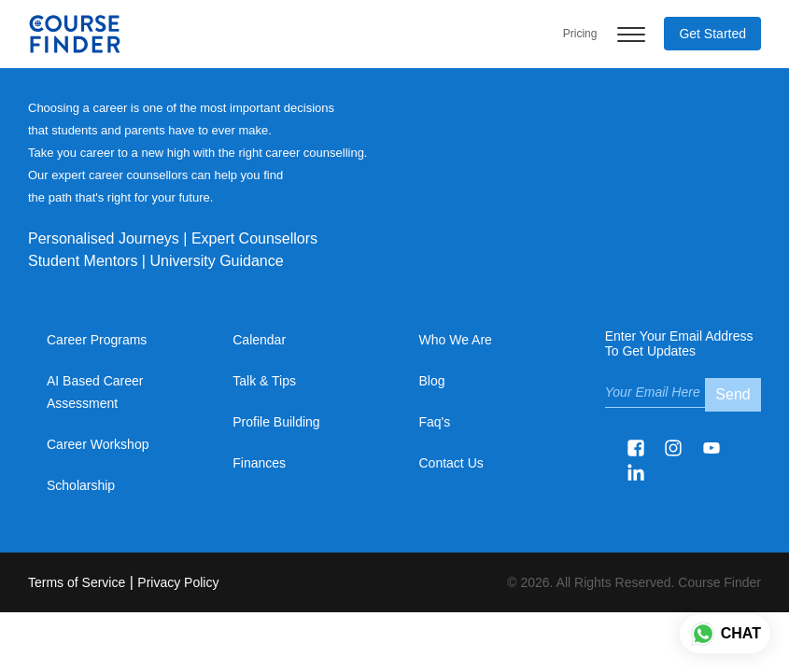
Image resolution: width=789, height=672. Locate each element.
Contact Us (451, 463)
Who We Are (456, 340)
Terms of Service (77, 582)
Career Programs (97, 340)
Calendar (259, 340)
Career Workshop (98, 444)
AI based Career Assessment (95, 392)
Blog (432, 381)
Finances (259, 463)
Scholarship (81, 485)
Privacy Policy (178, 582)
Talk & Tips (264, 381)
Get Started (712, 34)
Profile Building (276, 422)
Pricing (580, 34)
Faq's (435, 422)
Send (733, 394)
